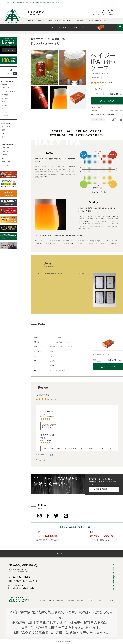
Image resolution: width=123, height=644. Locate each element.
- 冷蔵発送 (4, 137)
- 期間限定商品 (5, 95)
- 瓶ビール (4, 112)
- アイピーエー (5, 151)
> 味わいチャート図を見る (98, 192)
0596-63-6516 (102, 536)
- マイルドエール (6, 162)
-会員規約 (90, 600)
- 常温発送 (4, 133)
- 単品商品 (4, 102)
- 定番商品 (4, 84)
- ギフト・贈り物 (6, 127)
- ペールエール (5, 148)
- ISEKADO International (8, 91)
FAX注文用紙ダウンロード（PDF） (106, 540)
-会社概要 (43, 600)
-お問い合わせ (100, 600)
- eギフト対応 (5, 116)
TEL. (19, 577)
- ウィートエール (6, 165)
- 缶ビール (4, 109)
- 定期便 (3, 130)
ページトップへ (61, 553)
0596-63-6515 (47, 535)
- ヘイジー (4, 155)
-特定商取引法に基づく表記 (57, 600)
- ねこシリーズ (5, 88)
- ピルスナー (4, 158)
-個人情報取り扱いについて (76, 600)
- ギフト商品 (4, 98)
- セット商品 (4, 105)
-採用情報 (110, 600)
